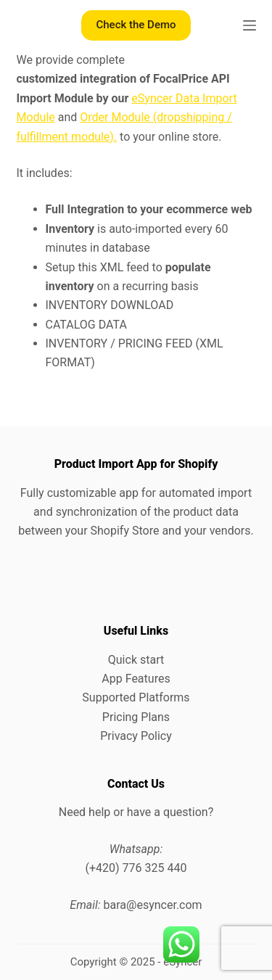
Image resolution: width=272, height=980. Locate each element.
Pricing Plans (136, 717)
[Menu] (250, 25)
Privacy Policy (136, 736)
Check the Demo (136, 25)
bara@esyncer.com (153, 905)
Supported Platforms (136, 697)
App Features (136, 679)
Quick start (136, 660)
